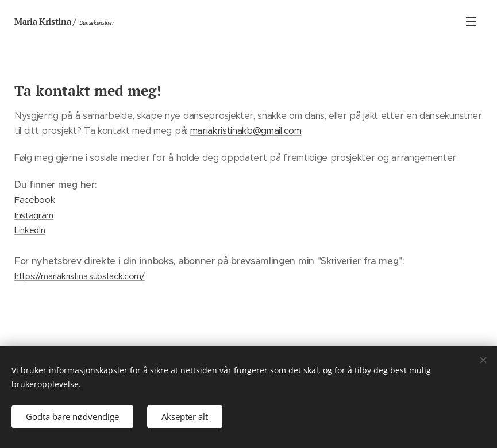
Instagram (34, 215)
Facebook (34, 200)
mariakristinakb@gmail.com (246, 131)
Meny (471, 22)
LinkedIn (30, 230)
